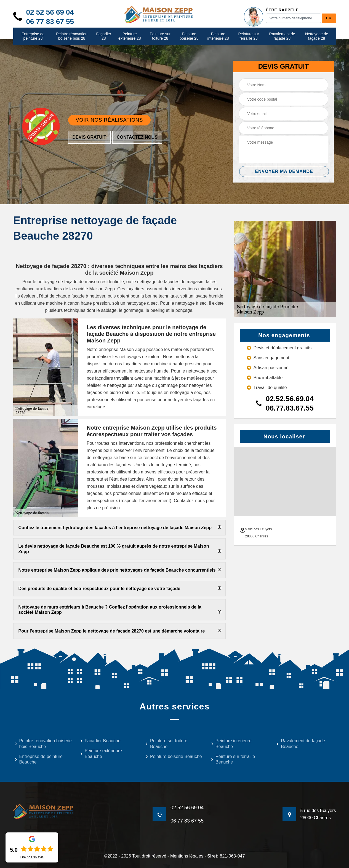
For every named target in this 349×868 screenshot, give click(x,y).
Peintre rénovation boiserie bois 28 (72, 36)
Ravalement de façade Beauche (301, 744)
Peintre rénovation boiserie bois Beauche (43, 744)
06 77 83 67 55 (50, 22)
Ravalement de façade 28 (282, 36)
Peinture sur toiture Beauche (166, 744)
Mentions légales (187, 856)
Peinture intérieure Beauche (231, 744)
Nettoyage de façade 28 (317, 36)
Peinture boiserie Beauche (174, 756)
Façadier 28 (104, 36)
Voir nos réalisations (110, 120)
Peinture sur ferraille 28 (248, 36)
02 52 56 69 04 (50, 12)
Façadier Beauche (100, 741)
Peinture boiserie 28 (189, 36)
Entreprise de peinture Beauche (39, 759)
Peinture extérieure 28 (130, 36)
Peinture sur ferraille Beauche (233, 759)
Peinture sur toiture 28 (160, 36)
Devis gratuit (89, 137)
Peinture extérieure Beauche (101, 754)
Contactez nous (137, 137)
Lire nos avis (32, 857)
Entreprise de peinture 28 (33, 36)
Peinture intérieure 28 (218, 36)
